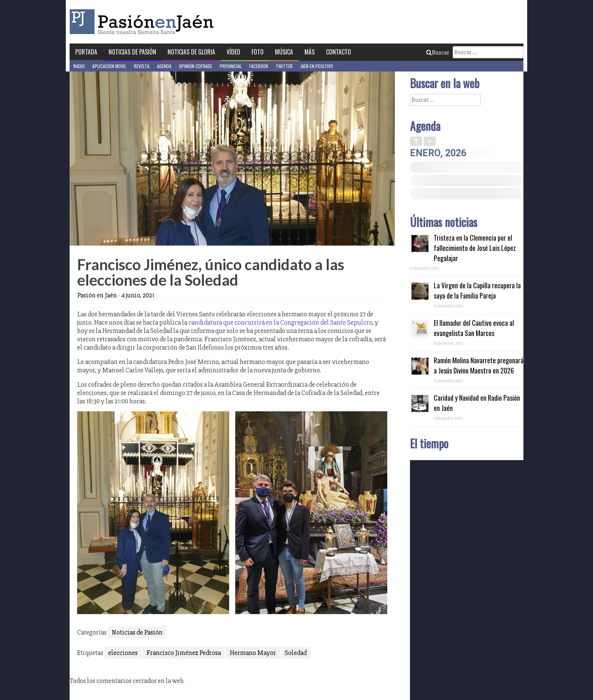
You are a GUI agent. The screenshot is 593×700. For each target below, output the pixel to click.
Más (310, 52)
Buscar (438, 53)
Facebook (259, 66)
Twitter (284, 66)
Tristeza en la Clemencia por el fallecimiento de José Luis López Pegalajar (475, 248)
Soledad (296, 653)
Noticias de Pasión (132, 52)
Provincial (231, 66)
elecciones (123, 653)
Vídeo (233, 52)
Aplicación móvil (109, 66)
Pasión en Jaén (144, 22)
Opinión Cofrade (196, 66)
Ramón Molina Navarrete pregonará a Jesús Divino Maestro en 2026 (479, 365)
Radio (79, 66)
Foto (258, 52)
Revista (142, 66)
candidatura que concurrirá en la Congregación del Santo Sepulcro (280, 322)
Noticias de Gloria (191, 52)
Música (284, 52)
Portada (86, 52)
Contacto (338, 52)
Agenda (164, 66)
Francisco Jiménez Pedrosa (184, 653)
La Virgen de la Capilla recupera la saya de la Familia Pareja (477, 290)
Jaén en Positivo (317, 66)
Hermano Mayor (253, 653)
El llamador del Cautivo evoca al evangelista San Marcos (474, 328)
